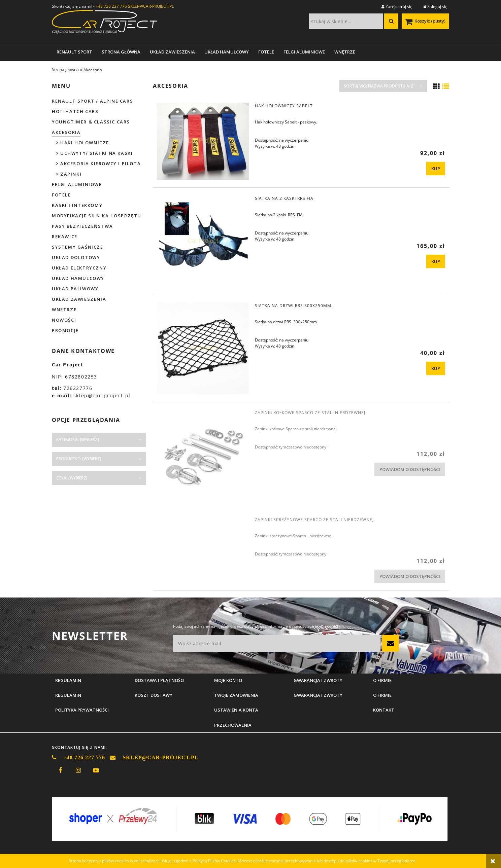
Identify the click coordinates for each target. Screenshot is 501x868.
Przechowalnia (233, 725)
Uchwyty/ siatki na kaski (96, 153)
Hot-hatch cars (75, 111)
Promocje (65, 330)
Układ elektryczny (79, 268)
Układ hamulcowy (78, 278)
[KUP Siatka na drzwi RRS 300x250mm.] (436, 368)
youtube (96, 770)
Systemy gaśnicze (78, 247)
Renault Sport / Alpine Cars (92, 101)
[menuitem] (74, 52)
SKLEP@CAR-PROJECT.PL (151, 6)
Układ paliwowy (75, 289)
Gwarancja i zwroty (318, 695)
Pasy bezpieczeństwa (82, 226)
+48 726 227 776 (111, 6)
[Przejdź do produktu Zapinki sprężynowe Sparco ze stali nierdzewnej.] (203, 521)
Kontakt (384, 710)
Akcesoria (66, 132)
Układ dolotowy (76, 257)
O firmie (382, 695)
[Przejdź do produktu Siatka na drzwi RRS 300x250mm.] (203, 348)
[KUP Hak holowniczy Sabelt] (436, 169)
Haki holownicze (85, 143)
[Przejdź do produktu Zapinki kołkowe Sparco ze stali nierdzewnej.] (203, 455)
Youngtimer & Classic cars (91, 122)
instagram (78, 770)
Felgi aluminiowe (77, 184)
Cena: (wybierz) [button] (72, 478)
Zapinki (71, 174)
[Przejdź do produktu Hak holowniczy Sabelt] (203, 141)
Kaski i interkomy (77, 205)
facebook (60, 770)
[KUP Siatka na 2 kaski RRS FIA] (436, 261)
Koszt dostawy (154, 695)
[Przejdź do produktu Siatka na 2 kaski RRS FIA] (203, 241)
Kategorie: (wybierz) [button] (78, 440)
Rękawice (65, 237)
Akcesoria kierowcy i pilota (101, 164)
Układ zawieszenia (79, 299)
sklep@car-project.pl (102, 395)
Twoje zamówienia (236, 695)
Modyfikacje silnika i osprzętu (97, 216)
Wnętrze (64, 310)
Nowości (64, 320)
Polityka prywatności (82, 710)
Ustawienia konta (236, 710)
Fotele (61, 195)
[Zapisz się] (391, 643)
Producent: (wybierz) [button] (79, 459)
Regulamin (68, 695)
